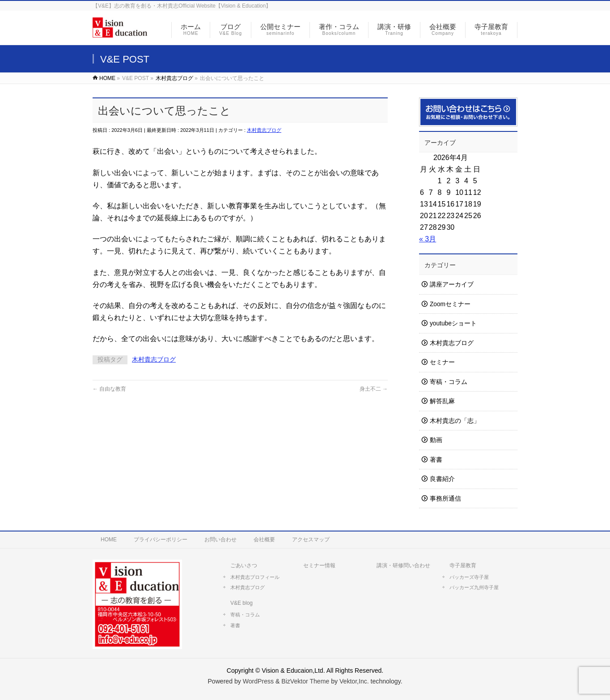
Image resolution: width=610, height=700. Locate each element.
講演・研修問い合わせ (403, 565)
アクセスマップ (311, 540)
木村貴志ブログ (264, 130)
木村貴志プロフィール (255, 577)
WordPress (258, 681)
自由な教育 (109, 389)
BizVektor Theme (305, 681)
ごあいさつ (244, 565)
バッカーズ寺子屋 (469, 577)
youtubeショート (453, 323)
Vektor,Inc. (354, 681)
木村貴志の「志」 (455, 421)
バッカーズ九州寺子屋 (474, 587)
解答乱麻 (442, 401)
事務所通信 (445, 499)
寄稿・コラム (449, 382)
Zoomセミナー (450, 304)
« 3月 (428, 239)
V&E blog (241, 603)
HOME (109, 540)
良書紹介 (442, 479)
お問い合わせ (220, 540)
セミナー (442, 362)
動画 (436, 440)
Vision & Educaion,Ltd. (293, 670)
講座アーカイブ (452, 285)
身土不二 (374, 389)
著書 (436, 460)
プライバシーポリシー (161, 540)
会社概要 (264, 540)
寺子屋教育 (463, 565)
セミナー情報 (319, 565)
